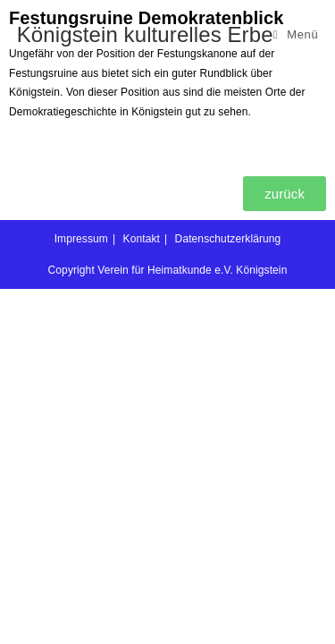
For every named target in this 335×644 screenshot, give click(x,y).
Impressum (81, 594)
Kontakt (142, 594)
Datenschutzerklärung (228, 594)
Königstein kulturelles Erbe (145, 34)
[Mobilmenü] (296, 34)
